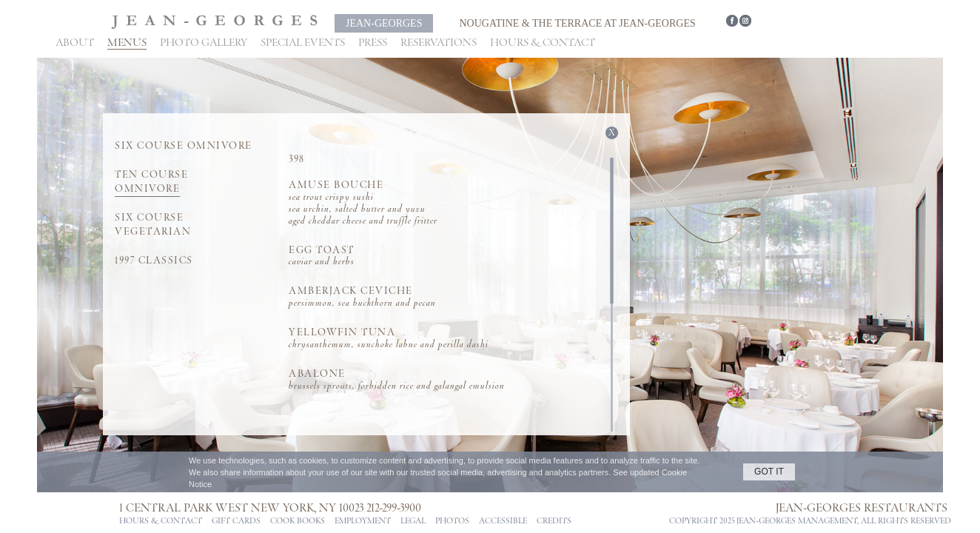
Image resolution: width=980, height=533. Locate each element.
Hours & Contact (543, 43)
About (75, 43)
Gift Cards (236, 521)
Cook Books (298, 521)
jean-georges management (797, 521)
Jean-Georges (384, 23)
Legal (413, 521)
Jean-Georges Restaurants (862, 508)
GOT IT (769, 472)
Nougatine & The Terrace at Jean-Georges (577, 23)
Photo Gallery (204, 43)
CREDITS (554, 521)
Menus (127, 43)
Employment (363, 521)
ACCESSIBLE (503, 521)
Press (373, 43)
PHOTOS (452, 521)
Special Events (303, 43)
